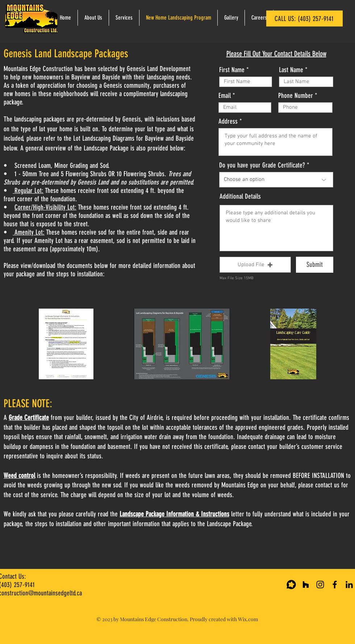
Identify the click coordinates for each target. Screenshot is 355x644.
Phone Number (296, 96)
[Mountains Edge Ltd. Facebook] (335, 585)
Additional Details (240, 196)
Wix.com (248, 619)
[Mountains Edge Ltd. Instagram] (320, 585)
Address (228, 121)
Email (225, 96)
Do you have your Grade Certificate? (262, 165)
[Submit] (315, 265)
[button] (255, 265)
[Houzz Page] (306, 585)
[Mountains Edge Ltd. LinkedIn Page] (349, 585)
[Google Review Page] (291, 585)
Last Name (291, 70)
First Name (232, 70)
